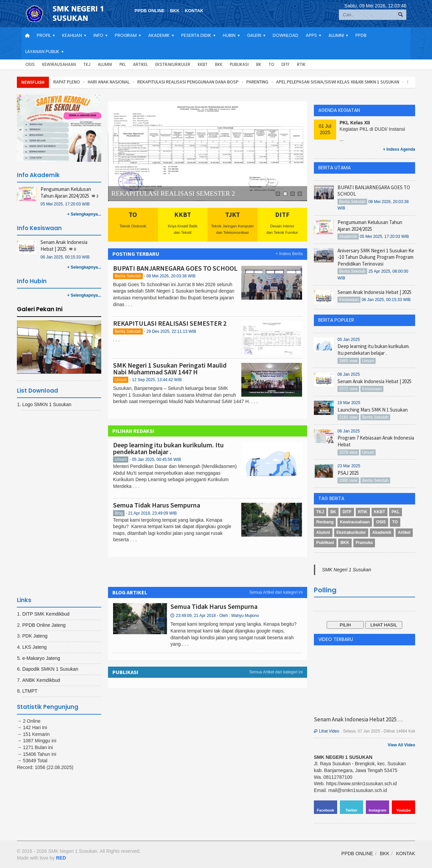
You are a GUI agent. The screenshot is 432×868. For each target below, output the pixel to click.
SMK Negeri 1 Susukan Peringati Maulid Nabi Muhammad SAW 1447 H (170, 368)
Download (286, 35)
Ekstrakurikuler (173, 64)
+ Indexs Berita (289, 254)
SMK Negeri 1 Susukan (347, 570)
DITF (286, 64)
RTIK (301, 64)
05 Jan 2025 (349, 340)
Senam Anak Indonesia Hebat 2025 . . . (358, 719)
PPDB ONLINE (150, 11)
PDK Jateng (35, 636)
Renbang (325, 522)
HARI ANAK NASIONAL (109, 82)
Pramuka (364, 543)
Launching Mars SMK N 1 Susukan (373, 410)
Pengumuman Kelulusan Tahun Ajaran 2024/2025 (66, 192)
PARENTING (257, 82)
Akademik (382, 532)
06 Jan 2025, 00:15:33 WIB (65, 257)
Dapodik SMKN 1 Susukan (50, 669)
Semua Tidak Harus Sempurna (157, 505)
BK (259, 64)
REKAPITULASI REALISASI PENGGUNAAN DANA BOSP (188, 82)
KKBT (203, 64)
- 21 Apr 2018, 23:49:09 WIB (151, 513)
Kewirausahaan (59, 64)
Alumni (105, 64)
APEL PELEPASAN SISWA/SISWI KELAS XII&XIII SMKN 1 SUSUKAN (338, 82)
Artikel (140, 64)
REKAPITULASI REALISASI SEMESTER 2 (173, 194)
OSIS (30, 64)
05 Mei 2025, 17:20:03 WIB (65, 204)
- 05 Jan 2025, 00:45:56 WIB (155, 460)
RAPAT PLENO (67, 82)
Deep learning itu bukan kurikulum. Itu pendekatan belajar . (168, 448)
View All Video (401, 745)
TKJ (87, 64)
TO (271, 64)
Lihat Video (327, 731)
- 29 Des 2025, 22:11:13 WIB (170, 331)
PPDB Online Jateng (44, 625)
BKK (175, 11)
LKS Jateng (34, 647)
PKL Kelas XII (355, 123)
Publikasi (239, 64)
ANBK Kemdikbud (41, 680)
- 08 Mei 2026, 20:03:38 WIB (170, 276)
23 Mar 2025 (349, 466)
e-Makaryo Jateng (41, 658)
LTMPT (30, 691)
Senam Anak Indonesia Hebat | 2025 (64, 245)
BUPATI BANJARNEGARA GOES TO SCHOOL (175, 268)
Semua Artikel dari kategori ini (276, 592)
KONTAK (194, 11)
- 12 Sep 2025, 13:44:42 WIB (156, 380)
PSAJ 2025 (348, 473)
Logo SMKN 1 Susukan (47, 404)
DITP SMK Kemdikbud (46, 614)
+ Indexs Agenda (399, 149)
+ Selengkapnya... (84, 214)
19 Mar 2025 (349, 403)
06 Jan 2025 (349, 374)
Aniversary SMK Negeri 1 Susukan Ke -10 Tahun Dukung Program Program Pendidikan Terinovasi (376, 257)
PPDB (361, 35)
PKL (123, 64)
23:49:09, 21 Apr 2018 (215, 616)
